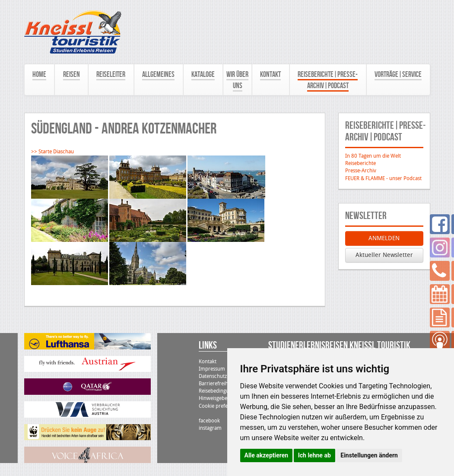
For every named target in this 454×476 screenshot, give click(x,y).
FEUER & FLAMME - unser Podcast (383, 178)
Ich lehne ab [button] (314, 455)
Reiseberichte (360, 163)
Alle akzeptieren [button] (267, 455)
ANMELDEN (384, 238)
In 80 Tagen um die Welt (373, 156)
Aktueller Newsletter (384, 255)
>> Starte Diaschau (52, 152)
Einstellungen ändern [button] (369, 455)
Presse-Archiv (361, 171)
